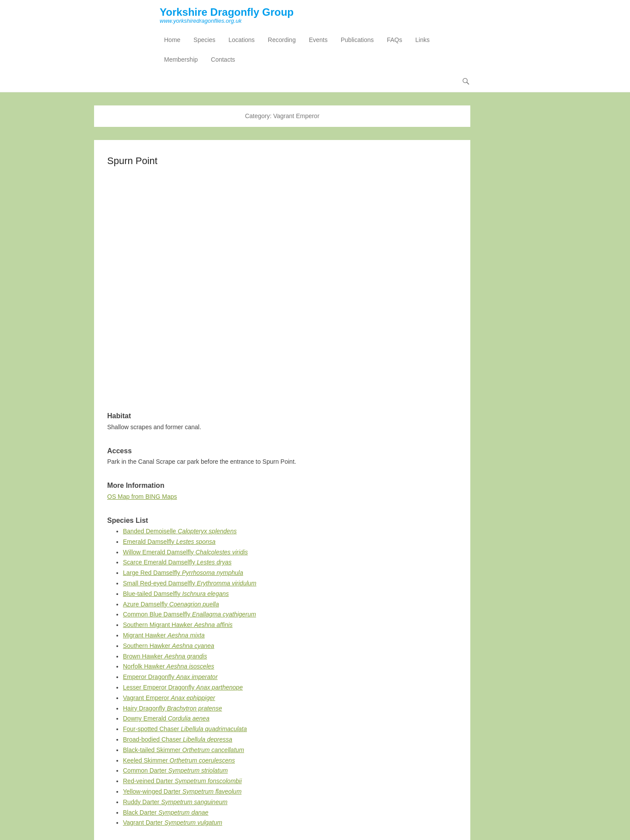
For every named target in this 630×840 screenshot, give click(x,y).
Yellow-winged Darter (182, 791)
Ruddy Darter (175, 802)
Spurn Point (132, 161)
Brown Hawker (165, 656)
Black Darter (166, 812)
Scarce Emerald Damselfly (177, 562)
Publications (357, 40)
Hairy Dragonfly (172, 708)
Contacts (223, 59)
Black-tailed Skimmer (184, 750)
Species (204, 40)
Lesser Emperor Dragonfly (183, 687)
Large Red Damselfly (183, 573)
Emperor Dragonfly (170, 677)
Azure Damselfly (171, 604)
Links (422, 40)
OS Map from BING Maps (142, 497)
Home (172, 40)
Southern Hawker (169, 646)
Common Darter (175, 770)
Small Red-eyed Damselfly (190, 583)
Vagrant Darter (173, 822)
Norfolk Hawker (169, 666)
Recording (282, 40)
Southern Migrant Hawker (178, 625)
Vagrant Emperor (169, 698)
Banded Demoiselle (180, 531)
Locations (241, 40)
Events (318, 40)
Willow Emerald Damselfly (185, 552)
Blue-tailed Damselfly (176, 594)
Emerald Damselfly (169, 542)
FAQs (394, 40)
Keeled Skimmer (179, 760)
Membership (181, 59)
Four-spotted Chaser (185, 729)
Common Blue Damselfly (189, 614)
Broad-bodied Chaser (178, 739)
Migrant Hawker (164, 635)
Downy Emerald (166, 718)
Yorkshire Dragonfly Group (227, 12)
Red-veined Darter (182, 781)
